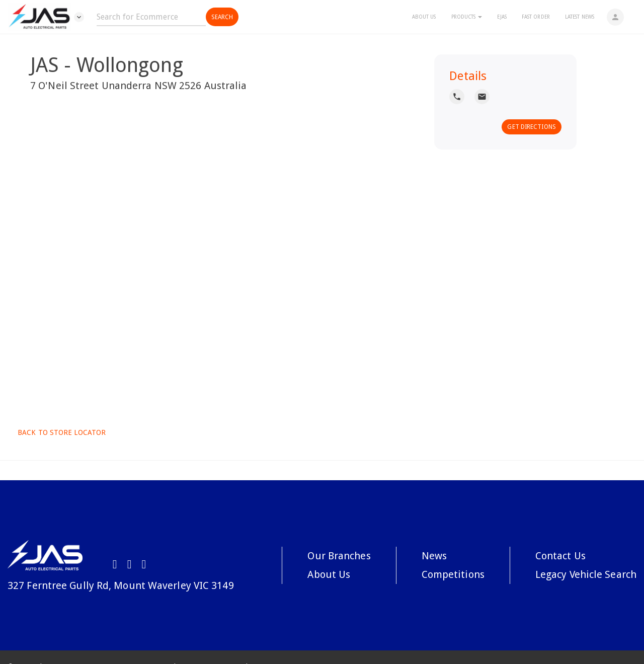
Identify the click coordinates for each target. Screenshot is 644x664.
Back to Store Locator (61, 432)
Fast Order (536, 17)
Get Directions (531, 127)
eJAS (502, 17)
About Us (424, 17)
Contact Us (560, 556)
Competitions (453, 574)
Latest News (580, 17)
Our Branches (339, 556)
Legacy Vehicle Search (586, 574)
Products (467, 17)
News (434, 556)
